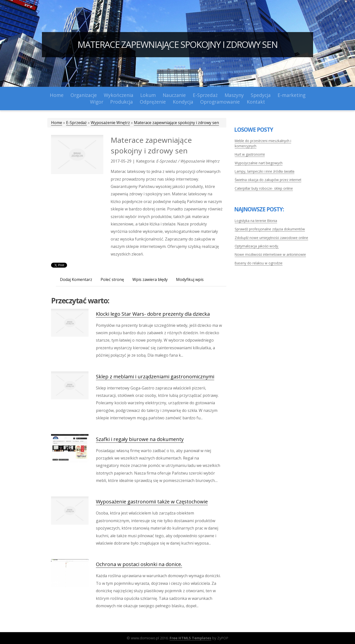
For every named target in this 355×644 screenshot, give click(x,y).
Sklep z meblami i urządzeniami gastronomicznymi (155, 377)
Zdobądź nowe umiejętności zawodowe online (271, 238)
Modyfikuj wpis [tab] (190, 279)
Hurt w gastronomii (250, 154)
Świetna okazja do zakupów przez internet (268, 180)
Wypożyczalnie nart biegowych (259, 163)
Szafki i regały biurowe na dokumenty (140, 439)
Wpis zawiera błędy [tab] (150, 279)
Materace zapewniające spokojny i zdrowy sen (177, 45)
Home (57, 123)
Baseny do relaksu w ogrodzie (259, 263)
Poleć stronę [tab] (112, 279)
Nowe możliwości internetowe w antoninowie (270, 254)
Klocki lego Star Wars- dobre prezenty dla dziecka (153, 314)
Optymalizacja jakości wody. (257, 246)
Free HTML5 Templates (190, 638)
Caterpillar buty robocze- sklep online (264, 188)
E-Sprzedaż (76, 123)
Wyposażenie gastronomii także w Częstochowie (152, 502)
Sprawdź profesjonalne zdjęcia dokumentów (270, 229)
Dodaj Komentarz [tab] (76, 279)
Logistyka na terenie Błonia (256, 221)
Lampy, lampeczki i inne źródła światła (265, 171)
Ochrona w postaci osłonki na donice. (139, 564)
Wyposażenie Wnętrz (110, 123)
